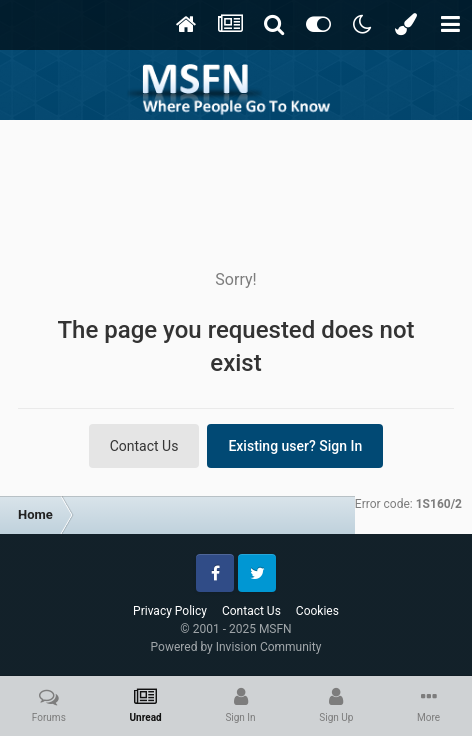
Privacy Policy (170, 611)
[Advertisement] (236, 180)
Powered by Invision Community (236, 647)
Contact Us (144, 446)
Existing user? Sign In (295, 446)
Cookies (317, 611)
